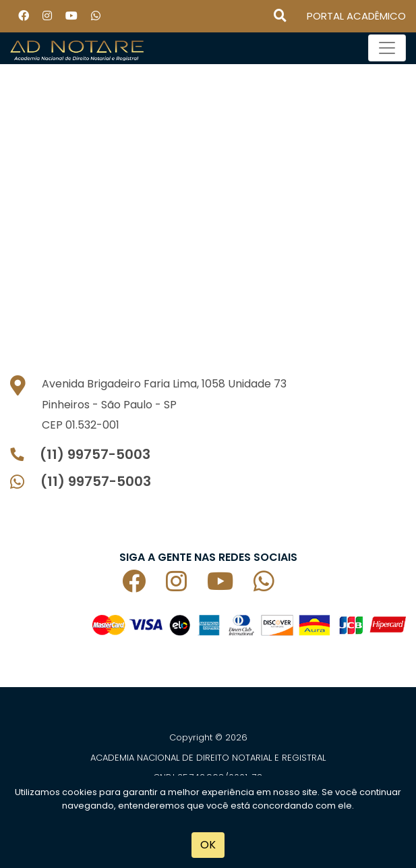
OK (208, 845)
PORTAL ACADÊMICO (356, 16)
